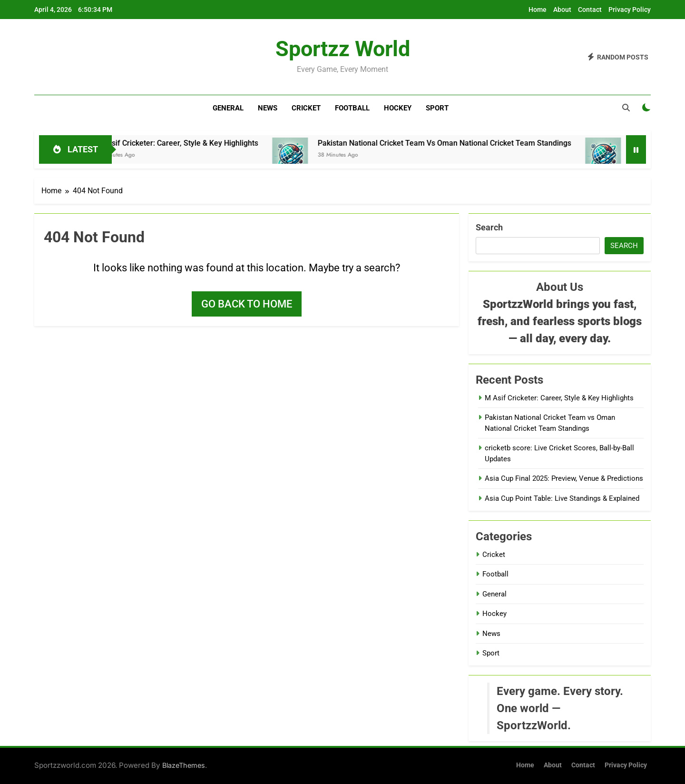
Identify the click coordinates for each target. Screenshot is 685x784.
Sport (437, 108)
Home (538, 10)
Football (352, 108)
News (268, 108)
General (228, 108)
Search (489, 227)
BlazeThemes (184, 765)
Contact (590, 10)
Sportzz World (343, 49)
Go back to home (247, 304)
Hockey (398, 108)
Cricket (306, 108)
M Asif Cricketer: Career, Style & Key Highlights (190, 143)
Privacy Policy (630, 10)
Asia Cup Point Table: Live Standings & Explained (562, 498)
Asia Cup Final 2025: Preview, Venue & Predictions (564, 478)
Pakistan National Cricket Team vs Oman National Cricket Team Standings (456, 143)
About (562, 10)
